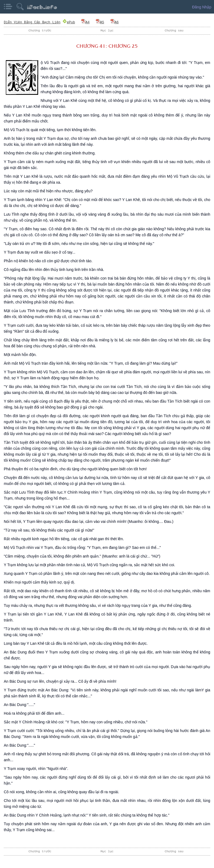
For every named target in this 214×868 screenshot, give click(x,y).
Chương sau (174, 30)
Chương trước (40, 30)
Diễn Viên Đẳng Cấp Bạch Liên (32, 22)
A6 (115, 22)
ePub (69, 22)
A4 (86, 22)
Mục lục (107, 30)
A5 (101, 22)
